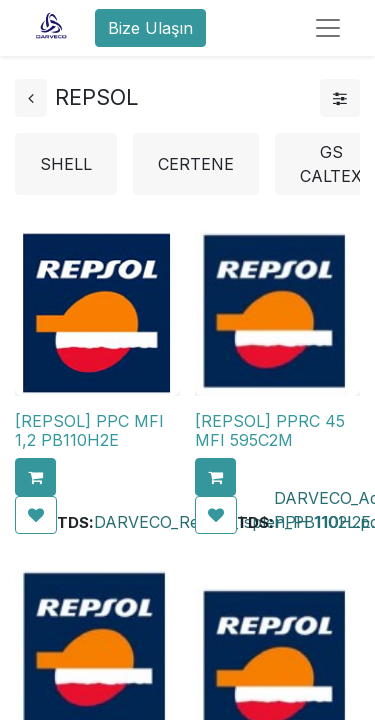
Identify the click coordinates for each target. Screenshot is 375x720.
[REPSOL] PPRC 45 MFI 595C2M (270, 430)
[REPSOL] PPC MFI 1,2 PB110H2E (89, 430)
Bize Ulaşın (150, 28)
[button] (35, 477)
